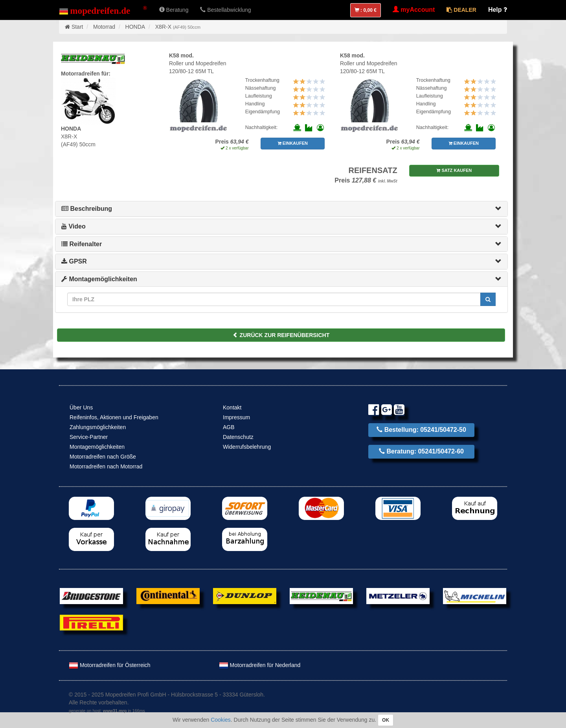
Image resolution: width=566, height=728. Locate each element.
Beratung (174, 10)
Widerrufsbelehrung (247, 447)
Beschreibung (87, 209)
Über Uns (81, 407)
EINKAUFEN (293, 143)
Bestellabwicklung (225, 10)
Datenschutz (238, 437)
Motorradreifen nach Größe (103, 457)
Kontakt (232, 407)
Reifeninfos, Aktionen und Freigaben (114, 417)
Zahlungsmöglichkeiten (98, 427)
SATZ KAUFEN (454, 170)
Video (74, 226)
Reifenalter (82, 244)
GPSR (74, 261)
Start (77, 27)
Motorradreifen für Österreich (110, 665)
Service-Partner (89, 437)
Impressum (236, 417)
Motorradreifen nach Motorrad (106, 466)
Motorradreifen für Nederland (260, 665)
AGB (229, 427)
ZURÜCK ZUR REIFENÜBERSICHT (281, 335)
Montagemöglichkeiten (99, 279)
